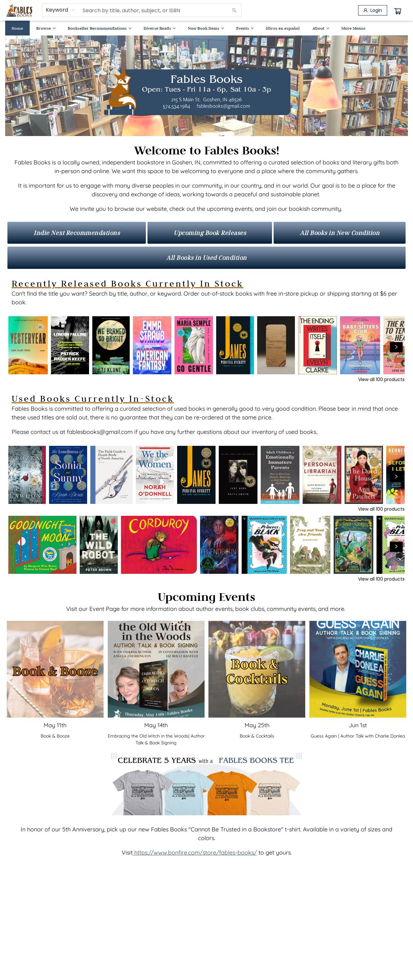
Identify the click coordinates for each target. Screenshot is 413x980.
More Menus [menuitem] (353, 28)
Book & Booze (55, 736)
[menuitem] (17, 28)
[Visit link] (77, 233)
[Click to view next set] (396, 347)
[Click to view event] (55, 669)
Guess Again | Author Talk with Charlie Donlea (358, 736)
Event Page (105, 609)
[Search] (234, 10)
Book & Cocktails (257, 736)
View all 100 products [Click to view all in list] (381, 379)
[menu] (206, 28)
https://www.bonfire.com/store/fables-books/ (196, 853)
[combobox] (61, 10)
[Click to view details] (28, 345)
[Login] (373, 10)
